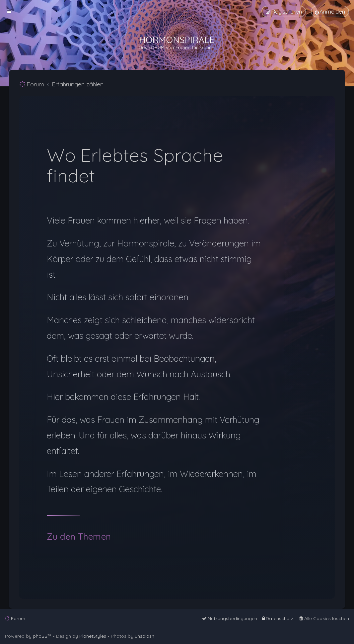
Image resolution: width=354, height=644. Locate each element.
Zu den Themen (79, 537)
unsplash (144, 636)
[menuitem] (330, 11)
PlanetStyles (93, 636)
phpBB (40, 636)
